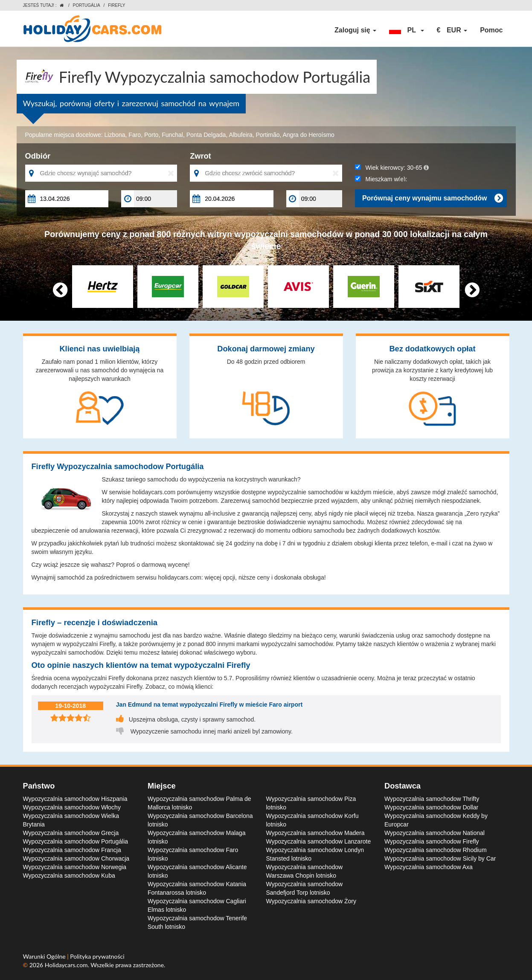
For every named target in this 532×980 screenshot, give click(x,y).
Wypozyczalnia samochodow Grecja (71, 833)
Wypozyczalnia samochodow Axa (429, 867)
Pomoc (491, 30)
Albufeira (240, 135)
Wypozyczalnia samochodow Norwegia (75, 867)
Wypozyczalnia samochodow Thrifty (432, 799)
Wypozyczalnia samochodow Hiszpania (75, 799)
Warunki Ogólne (45, 956)
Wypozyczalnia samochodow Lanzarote (319, 841)
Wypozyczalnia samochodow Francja (72, 850)
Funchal (172, 135)
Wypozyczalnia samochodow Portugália (76, 841)
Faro (135, 135)
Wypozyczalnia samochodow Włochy (72, 807)
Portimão (267, 135)
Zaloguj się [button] (355, 30)
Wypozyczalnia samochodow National (435, 833)
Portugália (87, 5)
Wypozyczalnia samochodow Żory (311, 901)
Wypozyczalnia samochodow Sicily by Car (440, 858)
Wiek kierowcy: (392, 168)
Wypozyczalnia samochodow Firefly (432, 841)
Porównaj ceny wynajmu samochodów (433, 198)
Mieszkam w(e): (381, 179)
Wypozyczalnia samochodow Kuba (69, 876)
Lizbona (115, 135)
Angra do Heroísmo (309, 135)
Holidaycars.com (66, 965)
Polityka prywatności (97, 956)
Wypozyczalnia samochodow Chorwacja (76, 858)
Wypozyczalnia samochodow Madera (315, 833)
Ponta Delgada (206, 135)
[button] (407, 30)
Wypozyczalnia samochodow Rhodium (436, 850)
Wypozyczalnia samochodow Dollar (431, 807)
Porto (151, 135)
